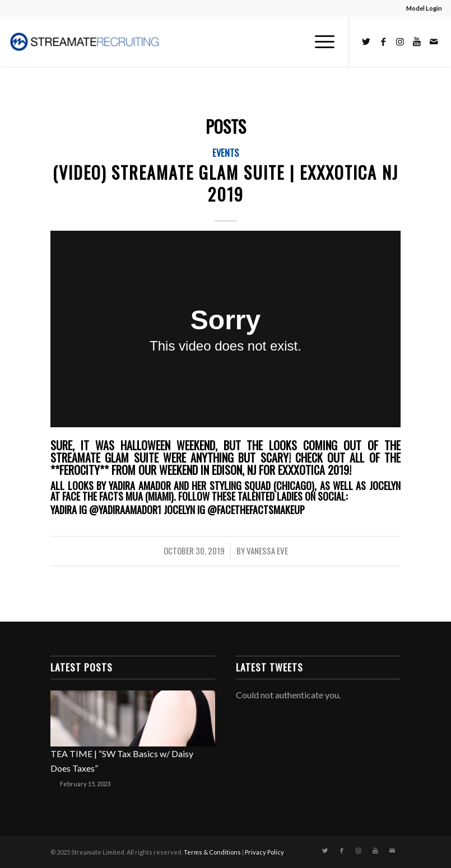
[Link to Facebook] (383, 41)
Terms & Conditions (212, 852)
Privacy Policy (264, 852)
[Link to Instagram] (400, 41)
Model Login (424, 8)
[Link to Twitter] (366, 41)
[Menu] (319, 41)
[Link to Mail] (434, 41)
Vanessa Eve (267, 550)
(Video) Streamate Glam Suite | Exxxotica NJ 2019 (225, 183)
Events (225, 153)
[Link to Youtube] (417, 41)
